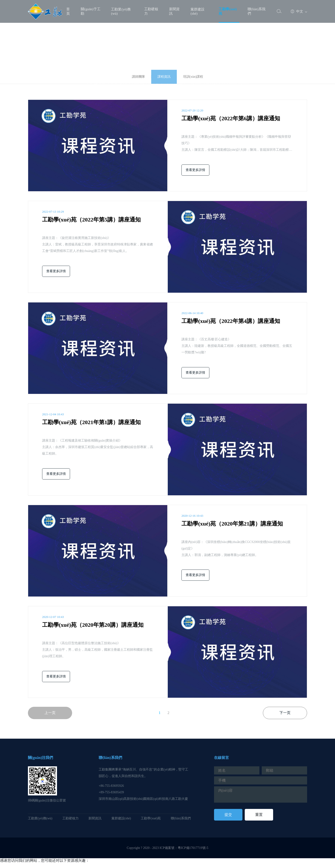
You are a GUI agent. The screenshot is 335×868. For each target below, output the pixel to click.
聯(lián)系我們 (256, 11)
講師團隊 (138, 77)
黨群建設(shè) (198, 11)
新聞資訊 (174, 11)
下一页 (285, 713)
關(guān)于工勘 (90, 11)
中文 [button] (297, 12)
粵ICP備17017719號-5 (193, 848)
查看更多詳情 (195, 170)
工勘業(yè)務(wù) (121, 11)
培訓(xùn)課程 (193, 77)
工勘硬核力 (151, 11)
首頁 (68, 11)
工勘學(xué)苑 (228, 11)
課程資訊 (164, 77)
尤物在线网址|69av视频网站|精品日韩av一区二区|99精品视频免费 (53, 865)
